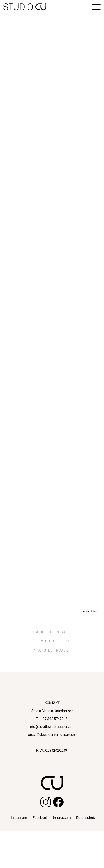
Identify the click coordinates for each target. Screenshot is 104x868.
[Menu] (96, 7)
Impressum (62, 818)
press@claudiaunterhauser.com (52, 735)
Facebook (40, 818)
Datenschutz (86, 818)
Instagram (19, 818)
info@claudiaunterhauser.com (52, 727)
